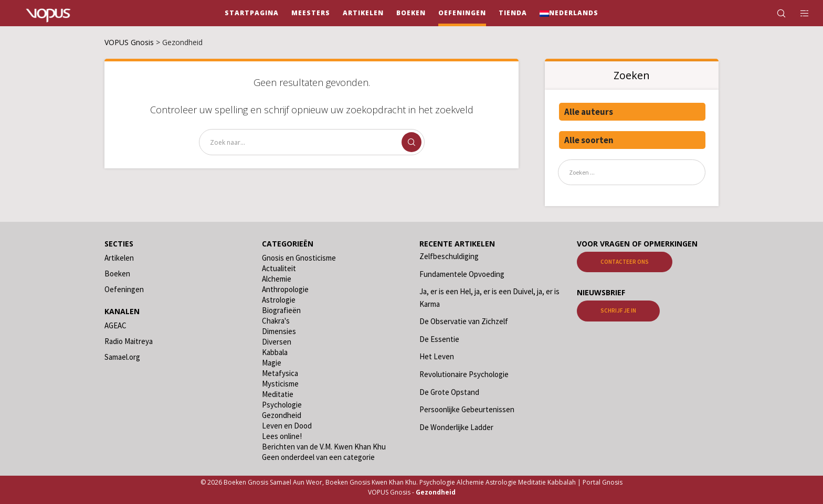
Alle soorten (589, 140)
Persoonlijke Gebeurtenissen (467, 409)
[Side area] (798, 13)
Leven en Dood (287, 426)
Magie (272, 363)
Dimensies (279, 331)
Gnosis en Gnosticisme (299, 258)
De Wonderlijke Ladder (456, 427)
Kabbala (275, 352)
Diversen (277, 342)
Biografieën (281, 310)
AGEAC (115, 325)
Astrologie (279, 300)
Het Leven (437, 356)
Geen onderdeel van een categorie (318, 457)
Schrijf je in (618, 310)
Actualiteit (279, 268)
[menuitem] (569, 13)
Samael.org (122, 357)
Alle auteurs (589, 112)
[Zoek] (774, 13)
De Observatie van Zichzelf (464, 321)
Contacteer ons (625, 262)
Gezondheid (282, 415)
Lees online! (282, 436)
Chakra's (276, 321)
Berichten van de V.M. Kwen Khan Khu (324, 447)
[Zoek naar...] (312, 142)
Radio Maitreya (129, 341)
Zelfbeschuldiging (449, 256)
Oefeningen (124, 289)
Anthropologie (285, 289)
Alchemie (277, 279)
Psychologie (282, 405)
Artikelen (119, 258)
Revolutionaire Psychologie (464, 374)
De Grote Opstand (449, 392)
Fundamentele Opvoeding (462, 274)
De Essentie (439, 339)
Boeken (117, 274)
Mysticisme (280, 384)
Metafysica (280, 373)
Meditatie (278, 394)
